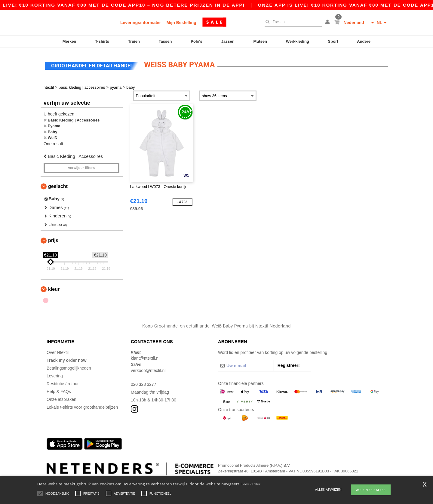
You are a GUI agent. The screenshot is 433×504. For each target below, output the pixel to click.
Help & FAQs (59, 391)
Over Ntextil (58, 352)
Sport (333, 41)
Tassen (165, 41)
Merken (69, 41)
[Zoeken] (292, 22)
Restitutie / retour (63, 383)
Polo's (197, 41)
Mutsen (260, 41)
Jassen (228, 41)
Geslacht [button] (58, 185)
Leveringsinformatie (140, 23)
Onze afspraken (61, 398)
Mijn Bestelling (181, 23)
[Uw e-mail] (246, 365)
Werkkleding (298, 41)
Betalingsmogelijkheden (69, 367)
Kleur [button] (54, 288)
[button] (328, 23)
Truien (134, 41)
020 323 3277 (144, 383)
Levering (55, 375)
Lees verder (251, 484)
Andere (364, 41)
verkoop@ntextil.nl (148, 370)
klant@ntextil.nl (145, 357)
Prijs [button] (53, 240)
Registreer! (289, 364)
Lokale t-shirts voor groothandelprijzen (82, 406)
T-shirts (102, 41)
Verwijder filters (81, 167)
